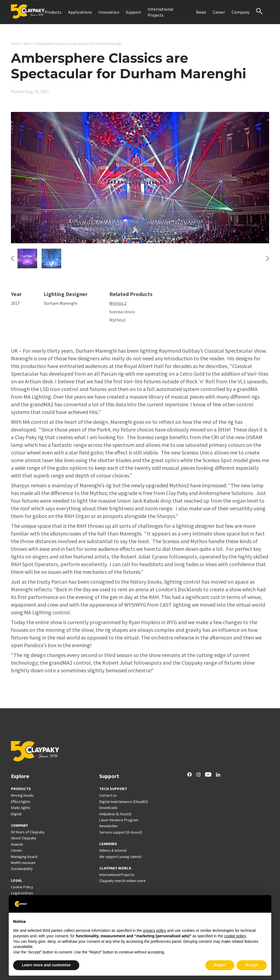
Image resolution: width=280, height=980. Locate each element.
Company (240, 12)
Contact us (108, 795)
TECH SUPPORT (113, 789)
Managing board (24, 857)
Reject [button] (220, 965)
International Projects (161, 12)
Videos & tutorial (113, 850)
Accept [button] (252, 965)
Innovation (109, 12)
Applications (80, 12)
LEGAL (17, 880)
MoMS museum (23, 863)
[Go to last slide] (12, 261)
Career (219, 12)
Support (133, 12)
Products (53, 12)
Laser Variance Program (119, 820)
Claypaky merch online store (122, 881)
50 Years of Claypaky (28, 832)
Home (15, 44)
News (201, 12)
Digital (16, 814)
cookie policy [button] (235, 936)
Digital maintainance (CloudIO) (124, 802)
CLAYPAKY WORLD (115, 868)
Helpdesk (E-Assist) (115, 814)
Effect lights (21, 802)
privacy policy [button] (154, 930)
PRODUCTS (21, 789)
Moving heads (22, 795)
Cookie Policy (22, 887)
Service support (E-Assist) (121, 832)
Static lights (21, 808)
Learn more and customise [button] (46, 965)
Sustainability (22, 869)
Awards (17, 844)
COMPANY (19, 825)
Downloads (108, 808)
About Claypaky (24, 838)
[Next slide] (268, 261)
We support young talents (120, 857)
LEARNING (108, 844)
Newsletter (109, 826)
